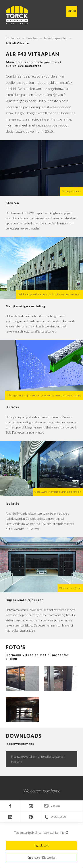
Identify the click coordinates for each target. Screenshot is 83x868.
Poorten (32, 38)
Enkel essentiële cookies (41, 858)
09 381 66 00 (58, 817)
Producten (13, 38)
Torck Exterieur (17, 15)
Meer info (59, 833)
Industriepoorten (56, 38)
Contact (55, 806)
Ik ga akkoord (41, 845)
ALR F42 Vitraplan (18, 43)
